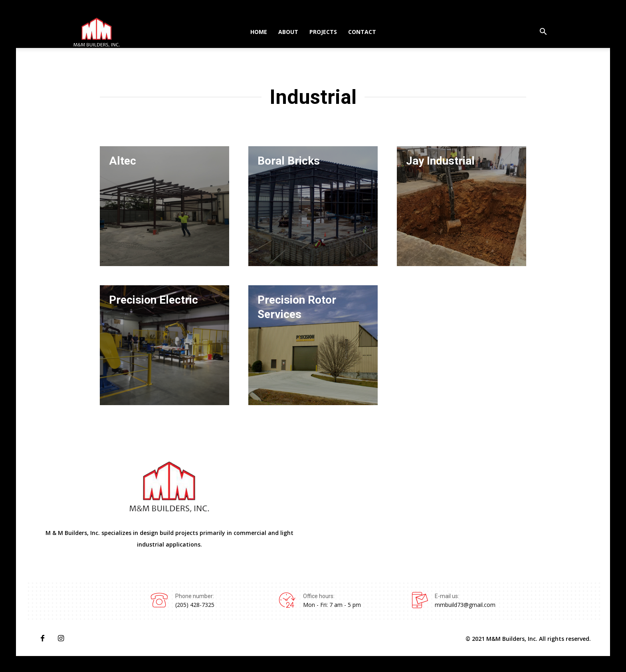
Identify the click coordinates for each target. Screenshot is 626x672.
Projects (323, 32)
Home (259, 32)
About (288, 32)
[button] (543, 33)
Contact (362, 32)
